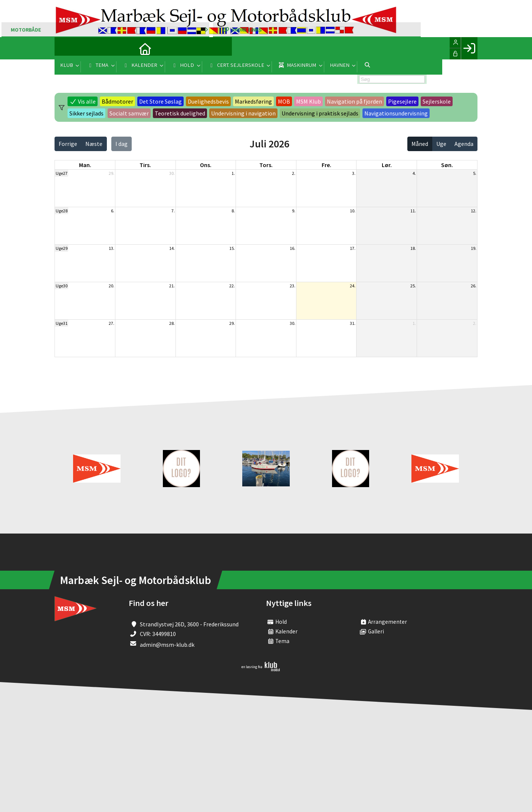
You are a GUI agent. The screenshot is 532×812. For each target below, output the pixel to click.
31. (353, 323)
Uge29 (62, 248)
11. (413, 211)
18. (413, 248)
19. (474, 248)
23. (293, 286)
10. (353, 211)
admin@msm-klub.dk (167, 645)
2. (294, 173)
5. (475, 173)
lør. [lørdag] (387, 165)
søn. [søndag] (447, 165)
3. (354, 173)
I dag (121, 144)
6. (113, 211)
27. (111, 323)
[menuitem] (66, 48)
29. (111, 173)
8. (233, 211)
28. (172, 323)
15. (232, 248)
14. (172, 248)
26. (474, 286)
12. (474, 211)
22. (232, 286)
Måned (420, 144)
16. (293, 248)
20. (111, 286)
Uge (441, 144)
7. (173, 211)
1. (233, 173)
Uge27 (62, 173)
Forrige (68, 144)
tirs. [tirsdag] (145, 165)
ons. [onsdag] (206, 165)
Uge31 (62, 323)
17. (353, 248)
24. (353, 286)
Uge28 (62, 211)
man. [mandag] (85, 165)
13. (111, 248)
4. (414, 173)
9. (294, 211)
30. (172, 173)
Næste (94, 144)
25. (413, 286)
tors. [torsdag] (266, 165)
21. (172, 286)
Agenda (464, 144)
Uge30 (62, 286)
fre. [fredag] (326, 165)
